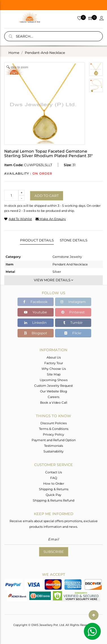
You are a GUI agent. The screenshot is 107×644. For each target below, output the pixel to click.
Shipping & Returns (54, 489)
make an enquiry (51, 219)
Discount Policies (53, 423)
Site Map (54, 374)
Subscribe (54, 552)
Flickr (73, 333)
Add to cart (47, 196)
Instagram (73, 302)
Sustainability (53, 451)
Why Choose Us (54, 369)
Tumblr (73, 323)
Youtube (35, 312)
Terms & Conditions (54, 429)
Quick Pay (53, 495)
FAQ (54, 478)
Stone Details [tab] (74, 240)
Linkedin (35, 323)
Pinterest (73, 312)
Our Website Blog (54, 391)
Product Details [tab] (37, 240)
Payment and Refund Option (54, 440)
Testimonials (53, 446)
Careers (53, 397)
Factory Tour (54, 363)
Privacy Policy (53, 434)
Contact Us (53, 472)
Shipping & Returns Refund (53, 500)
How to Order (54, 483)
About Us (54, 357)
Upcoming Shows (54, 380)
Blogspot (36, 333)
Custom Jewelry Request (53, 386)
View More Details (54, 280)
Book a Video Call (54, 403)
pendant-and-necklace (45, 53)
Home (14, 53)
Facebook (35, 302)
